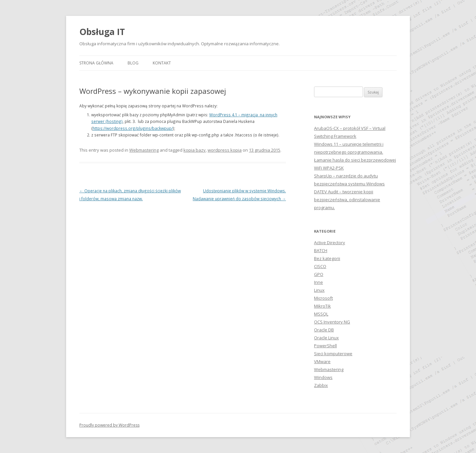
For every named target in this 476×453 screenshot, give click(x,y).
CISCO (320, 266)
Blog (133, 63)
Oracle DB (324, 330)
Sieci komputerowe (333, 354)
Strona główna (96, 63)
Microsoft (323, 298)
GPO (319, 274)
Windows (323, 377)
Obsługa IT (102, 32)
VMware (322, 361)
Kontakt (162, 63)
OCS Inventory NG (332, 322)
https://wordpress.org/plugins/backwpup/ (133, 128)
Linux (319, 290)
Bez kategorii (327, 258)
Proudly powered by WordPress (109, 425)
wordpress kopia (225, 150)
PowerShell (325, 346)
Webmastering (144, 150)
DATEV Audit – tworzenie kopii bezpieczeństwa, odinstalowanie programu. (347, 200)
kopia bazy (195, 150)
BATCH (321, 250)
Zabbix (321, 385)
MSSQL (321, 314)
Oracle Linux (326, 338)
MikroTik (322, 306)
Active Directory (330, 243)
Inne (318, 282)
